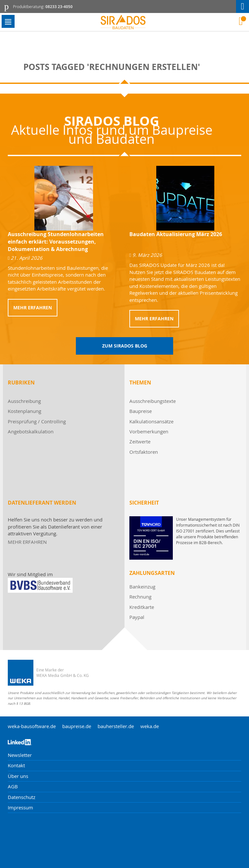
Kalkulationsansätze (151, 421)
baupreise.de (77, 726)
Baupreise (141, 411)
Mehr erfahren (33, 308)
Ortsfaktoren (144, 452)
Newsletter (20, 755)
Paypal (137, 617)
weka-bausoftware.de (32, 726)
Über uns (18, 776)
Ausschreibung (24, 401)
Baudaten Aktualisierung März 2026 (176, 234)
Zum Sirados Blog (125, 346)
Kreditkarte (142, 607)
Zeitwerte (140, 441)
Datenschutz (22, 797)
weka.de (150, 726)
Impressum (20, 807)
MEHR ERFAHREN (27, 542)
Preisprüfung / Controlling (37, 421)
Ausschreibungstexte (153, 401)
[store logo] (124, 22)
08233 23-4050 (59, 7)
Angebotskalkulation (31, 431)
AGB (13, 786)
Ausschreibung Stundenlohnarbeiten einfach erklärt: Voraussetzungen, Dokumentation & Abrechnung (56, 242)
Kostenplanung (24, 411)
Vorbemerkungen (149, 431)
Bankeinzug (142, 587)
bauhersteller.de (116, 726)
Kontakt (16, 765)
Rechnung (140, 597)
